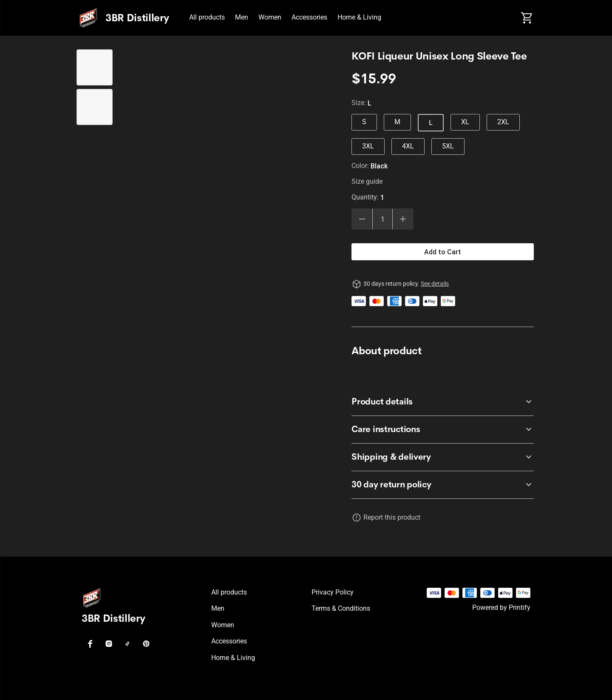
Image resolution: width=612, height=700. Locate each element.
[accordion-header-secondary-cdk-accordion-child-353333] (443, 457)
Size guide (367, 181)
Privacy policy (333, 592)
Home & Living (359, 17)
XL (465, 122)
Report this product (392, 517)
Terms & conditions (341, 608)
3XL (368, 146)
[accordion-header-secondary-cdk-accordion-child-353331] (443, 402)
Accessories (309, 17)
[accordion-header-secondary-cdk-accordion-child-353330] (443, 485)
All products (207, 17)
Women (270, 17)
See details (435, 284)
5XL (448, 146)
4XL (408, 146)
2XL (503, 122)
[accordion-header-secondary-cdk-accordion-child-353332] (443, 430)
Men (242, 17)
